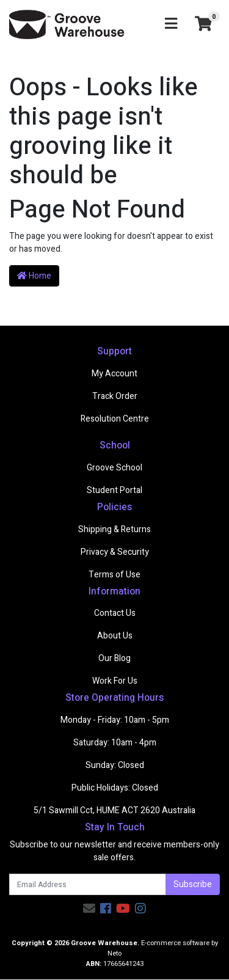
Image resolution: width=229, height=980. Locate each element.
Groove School (114, 468)
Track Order (115, 396)
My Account (114, 374)
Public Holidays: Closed (115, 788)
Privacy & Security (115, 552)
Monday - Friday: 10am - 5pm (115, 720)
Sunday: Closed (115, 765)
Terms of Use (114, 575)
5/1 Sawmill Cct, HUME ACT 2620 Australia (114, 810)
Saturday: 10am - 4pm (115, 743)
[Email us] (89, 909)
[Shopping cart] (203, 25)
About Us (115, 636)
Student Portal (114, 490)
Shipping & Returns (114, 529)
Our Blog (114, 658)
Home (34, 276)
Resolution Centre (115, 419)
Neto (114, 953)
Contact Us (115, 613)
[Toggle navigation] (171, 24)
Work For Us (115, 681)
